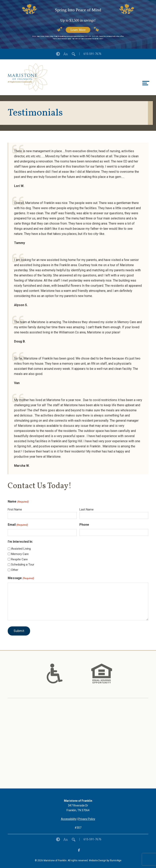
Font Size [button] (66, 54)
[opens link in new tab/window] (28, 77)
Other (15, 570)
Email (18, 525)
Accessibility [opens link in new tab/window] (69, 819)
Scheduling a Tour (23, 564)
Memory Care (20, 554)
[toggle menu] (146, 83)
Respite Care (19, 559)
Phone (84, 525)
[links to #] (55, 678)
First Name (15, 509)
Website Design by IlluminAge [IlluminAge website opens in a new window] (105, 860)
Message (21, 578)
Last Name (87, 509)
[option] (55, 674)
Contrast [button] (58, 54)
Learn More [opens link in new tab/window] (78, 30)
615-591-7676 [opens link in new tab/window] (92, 54)
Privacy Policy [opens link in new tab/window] (87, 819)
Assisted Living (21, 549)
